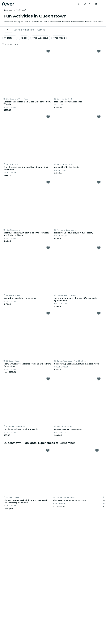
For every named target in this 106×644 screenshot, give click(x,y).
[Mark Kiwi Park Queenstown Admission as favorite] (97, 451)
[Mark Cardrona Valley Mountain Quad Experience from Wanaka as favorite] (48, 51)
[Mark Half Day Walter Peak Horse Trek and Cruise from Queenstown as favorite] (48, 313)
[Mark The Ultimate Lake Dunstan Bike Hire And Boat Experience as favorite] (48, 117)
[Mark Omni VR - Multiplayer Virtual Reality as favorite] (48, 379)
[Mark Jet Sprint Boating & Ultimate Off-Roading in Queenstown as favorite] (99, 248)
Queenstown (9, 10)
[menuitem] (8, 30)
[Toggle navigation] (102, 4)
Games (41, 30)
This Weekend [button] (40, 38)
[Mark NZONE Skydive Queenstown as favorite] (99, 379)
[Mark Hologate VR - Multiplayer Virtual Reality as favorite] (99, 182)
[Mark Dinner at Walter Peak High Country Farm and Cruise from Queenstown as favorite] (48, 451)
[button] (22, 10)
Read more (98, 22)
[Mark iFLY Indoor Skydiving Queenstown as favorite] (48, 248)
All (8, 30)
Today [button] (24, 38)
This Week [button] (59, 38)
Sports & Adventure (24, 30)
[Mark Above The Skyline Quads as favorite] (99, 117)
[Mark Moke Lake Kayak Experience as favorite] (99, 51)
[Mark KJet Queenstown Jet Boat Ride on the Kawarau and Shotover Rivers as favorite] (48, 182)
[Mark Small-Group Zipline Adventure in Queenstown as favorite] (99, 313)
